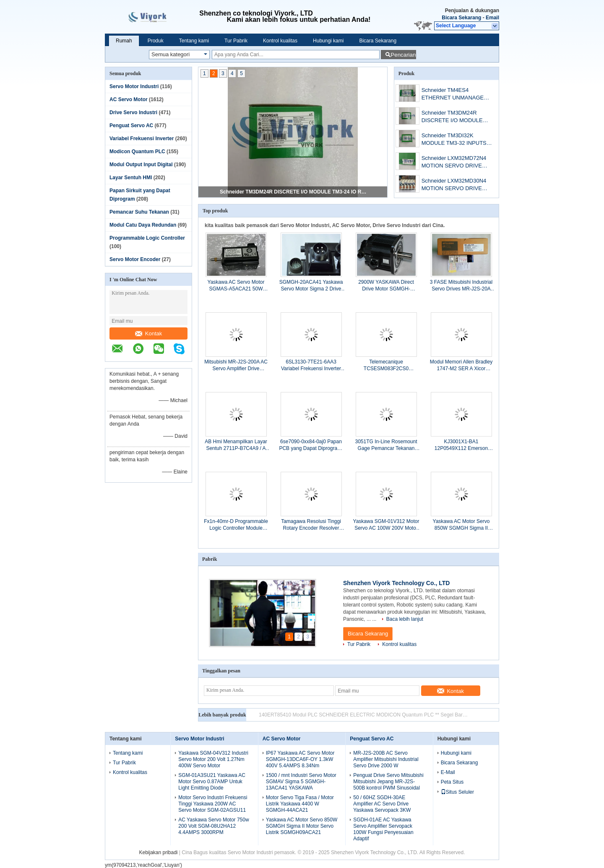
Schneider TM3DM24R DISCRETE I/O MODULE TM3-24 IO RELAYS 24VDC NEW (293, 192)
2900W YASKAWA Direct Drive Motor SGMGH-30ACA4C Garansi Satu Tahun (386, 286)
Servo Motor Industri (134, 86)
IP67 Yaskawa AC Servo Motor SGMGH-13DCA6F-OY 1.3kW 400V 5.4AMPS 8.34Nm (300, 759)
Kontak (148, 333)
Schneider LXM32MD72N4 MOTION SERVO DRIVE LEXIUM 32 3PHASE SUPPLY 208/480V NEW (454, 163)
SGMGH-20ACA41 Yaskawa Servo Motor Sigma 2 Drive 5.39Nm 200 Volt (311, 286)
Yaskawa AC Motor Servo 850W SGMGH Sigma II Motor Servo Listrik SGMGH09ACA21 (461, 525)
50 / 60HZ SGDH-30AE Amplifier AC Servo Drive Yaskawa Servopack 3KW (382, 804)
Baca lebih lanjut (405, 619)
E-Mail (448, 772)
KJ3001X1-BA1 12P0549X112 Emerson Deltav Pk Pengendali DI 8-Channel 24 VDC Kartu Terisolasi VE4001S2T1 (461, 445)
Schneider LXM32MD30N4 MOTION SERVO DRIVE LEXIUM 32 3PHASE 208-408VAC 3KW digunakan (454, 185)
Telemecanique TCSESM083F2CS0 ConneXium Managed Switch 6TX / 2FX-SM (386, 365)
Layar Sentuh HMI (131, 178)
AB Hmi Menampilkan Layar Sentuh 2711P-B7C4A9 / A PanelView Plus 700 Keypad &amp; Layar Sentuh (236, 445)
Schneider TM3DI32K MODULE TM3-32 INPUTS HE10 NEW (454, 140)
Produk (156, 41)
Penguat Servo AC (131, 125)
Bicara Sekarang (461, 18)
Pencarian (403, 55)
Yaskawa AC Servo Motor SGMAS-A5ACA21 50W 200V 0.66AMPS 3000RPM (236, 286)
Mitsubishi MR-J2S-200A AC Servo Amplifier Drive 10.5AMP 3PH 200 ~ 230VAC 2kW (236, 365)
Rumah (124, 41)
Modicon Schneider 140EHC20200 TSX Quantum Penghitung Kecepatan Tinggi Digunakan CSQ (364, 715)
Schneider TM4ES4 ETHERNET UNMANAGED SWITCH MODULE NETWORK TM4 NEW (455, 95)
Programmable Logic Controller (147, 238)
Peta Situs (452, 782)
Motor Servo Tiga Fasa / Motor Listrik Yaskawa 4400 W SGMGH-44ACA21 (300, 804)
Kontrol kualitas (280, 41)
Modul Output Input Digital (141, 165)
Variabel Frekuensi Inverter (142, 139)
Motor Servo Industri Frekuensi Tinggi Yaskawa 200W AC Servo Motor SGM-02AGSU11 (213, 804)
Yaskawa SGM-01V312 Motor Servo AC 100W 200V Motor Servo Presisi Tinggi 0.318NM (386, 525)
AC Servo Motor (129, 99)
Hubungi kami (328, 41)
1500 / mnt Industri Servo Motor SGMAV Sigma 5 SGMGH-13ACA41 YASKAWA (301, 782)
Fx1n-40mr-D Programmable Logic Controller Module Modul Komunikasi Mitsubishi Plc (236, 525)
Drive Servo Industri (133, 112)
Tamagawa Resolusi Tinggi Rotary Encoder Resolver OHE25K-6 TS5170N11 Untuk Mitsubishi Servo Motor (311, 525)
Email (492, 18)
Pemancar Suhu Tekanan (139, 212)
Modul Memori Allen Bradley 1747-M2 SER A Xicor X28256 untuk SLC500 (461, 365)
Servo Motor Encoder (135, 259)
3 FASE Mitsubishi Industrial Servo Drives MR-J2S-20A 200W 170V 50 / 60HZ (461, 286)
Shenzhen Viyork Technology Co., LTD (396, 583)
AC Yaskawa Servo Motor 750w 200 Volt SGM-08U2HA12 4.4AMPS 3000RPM (213, 826)
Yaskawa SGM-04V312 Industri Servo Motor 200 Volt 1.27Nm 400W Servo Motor (213, 759)
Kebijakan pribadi (158, 852)
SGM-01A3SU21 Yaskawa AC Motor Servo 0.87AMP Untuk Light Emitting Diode (212, 782)
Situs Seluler (457, 792)
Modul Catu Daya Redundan (143, 225)
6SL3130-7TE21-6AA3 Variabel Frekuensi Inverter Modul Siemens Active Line (311, 365)
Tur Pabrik (236, 41)
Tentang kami (194, 41)
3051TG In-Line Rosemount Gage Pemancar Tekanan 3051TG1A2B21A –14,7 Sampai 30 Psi (386, 445)
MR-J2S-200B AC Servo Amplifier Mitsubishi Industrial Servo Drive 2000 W (386, 759)
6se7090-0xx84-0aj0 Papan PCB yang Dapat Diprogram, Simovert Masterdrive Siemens (311, 445)
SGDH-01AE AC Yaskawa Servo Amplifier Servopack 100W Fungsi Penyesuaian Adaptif (383, 829)
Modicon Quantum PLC (137, 152)
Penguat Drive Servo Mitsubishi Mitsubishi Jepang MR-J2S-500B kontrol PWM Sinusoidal (388, 782)
